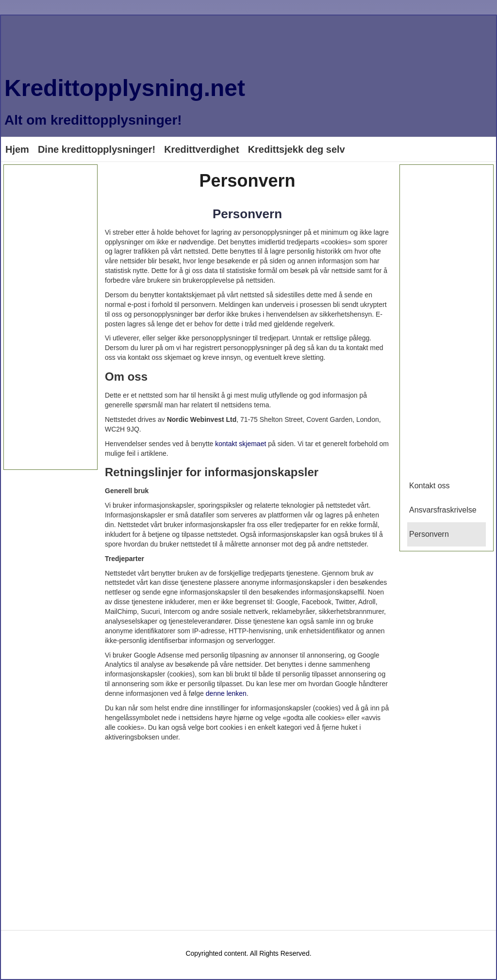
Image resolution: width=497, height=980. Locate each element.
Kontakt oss (430, 486)
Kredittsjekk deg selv (297, 149)
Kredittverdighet (201, 149)
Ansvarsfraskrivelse (443, 510)
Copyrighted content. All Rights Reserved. (248, 953)
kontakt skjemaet (240, 444)
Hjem (17, 149)
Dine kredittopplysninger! (97, 149)
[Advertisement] (50, 317)
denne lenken (226, 693)
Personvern (247, 214)
